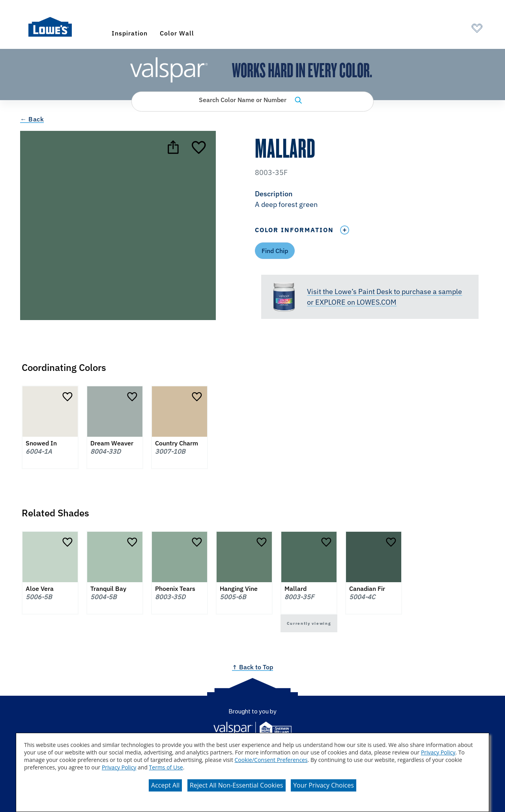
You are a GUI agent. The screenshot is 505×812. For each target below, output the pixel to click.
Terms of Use (166, 767)
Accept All (165, 785)
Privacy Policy (438, 752)
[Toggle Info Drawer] (344, 230)
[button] (370, 200)
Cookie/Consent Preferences (271, 760)
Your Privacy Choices (324, 785)
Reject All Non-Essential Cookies (237, 785)
